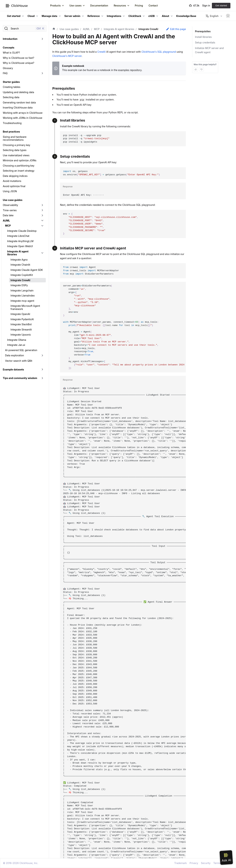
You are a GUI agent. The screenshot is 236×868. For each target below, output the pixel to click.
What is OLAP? (11, 53)
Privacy (194, 863)
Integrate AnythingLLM (20, 241)
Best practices (11, 132)
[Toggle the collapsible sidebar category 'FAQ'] (42, 73)
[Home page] (54, 29)
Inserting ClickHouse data (18, 108)
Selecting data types (15, 150)
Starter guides (11, 82)
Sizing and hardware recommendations (15, 138)
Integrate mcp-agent (22, 301)
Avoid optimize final (14, 186)
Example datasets (13, 369)
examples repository (130, 70)
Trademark (180, 863)
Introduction (10, 39)
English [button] (212, 16)
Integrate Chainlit (20, 265)
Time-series (10, 210)
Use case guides (13, 200)
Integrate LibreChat (18, 236)
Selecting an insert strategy (19, 171)
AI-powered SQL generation (21, 350)
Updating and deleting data (18, 92)
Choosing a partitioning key (19, 166)
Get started (221, 5)
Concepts (9, 48)
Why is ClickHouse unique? (19, 63)
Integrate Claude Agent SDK (27, 270)
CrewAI (101, 52)
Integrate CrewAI (20, 280)
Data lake (8, 215)
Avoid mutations (12, 181)
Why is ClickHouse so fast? (18, 58)
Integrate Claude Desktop (22, 231)
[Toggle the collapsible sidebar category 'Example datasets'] (42, 370)
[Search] (25, 28)
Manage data (50, 16)
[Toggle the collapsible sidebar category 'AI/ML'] (42, 221)
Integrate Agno (19, 260)
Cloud (31, 16)
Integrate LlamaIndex (23, 296)
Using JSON (10, 191)
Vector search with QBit (19, 361)
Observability (10, 205)
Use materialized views (16, 155)
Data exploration (15, 355)
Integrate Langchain (22, 290)
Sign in (206, 5)
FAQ (5, 73)
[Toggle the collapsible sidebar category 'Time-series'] (42, 210)
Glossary (8, 68)
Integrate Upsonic (21, 335)
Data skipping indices (15, 176)
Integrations (114, 16)
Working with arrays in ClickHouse (23, 113)
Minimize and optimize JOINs (20, 160)
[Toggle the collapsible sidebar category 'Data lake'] (42, 215)
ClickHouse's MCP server (67, 56)
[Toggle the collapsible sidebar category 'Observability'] (42, 205)
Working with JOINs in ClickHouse (23, 118)
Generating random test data (19, 102)
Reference (94, 16)
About (166, 16)
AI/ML (6, 221)
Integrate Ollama (17, 340)
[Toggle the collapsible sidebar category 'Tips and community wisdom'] (42, 378)
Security (206, 863)
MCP (8, 226)
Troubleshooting (12, 123)
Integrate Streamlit (21, 330)
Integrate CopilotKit (22, 275)
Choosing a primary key (17, 145)
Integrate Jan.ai (16, 345)
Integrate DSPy (19, 285)
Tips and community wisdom (20, 378)
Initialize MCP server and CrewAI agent (209, 50)
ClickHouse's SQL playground (159, 52)
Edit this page (176, 29)
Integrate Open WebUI (20, 246)
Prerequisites (203, 31)
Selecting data (11, 97)
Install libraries (203, 37)
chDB (152, 16)
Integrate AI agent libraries (18, 253)
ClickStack (135, 16)
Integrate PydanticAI (22, 319)
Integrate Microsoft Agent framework (25, 307)
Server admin (72, 16)
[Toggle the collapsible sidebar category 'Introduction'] (42, 39)
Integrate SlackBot (21, 324)
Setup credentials (205, 42)
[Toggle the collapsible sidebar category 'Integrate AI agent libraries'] (42, 253)
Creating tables (12, 87)
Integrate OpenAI (20, 314)
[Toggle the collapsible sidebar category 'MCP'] (42, 226)
